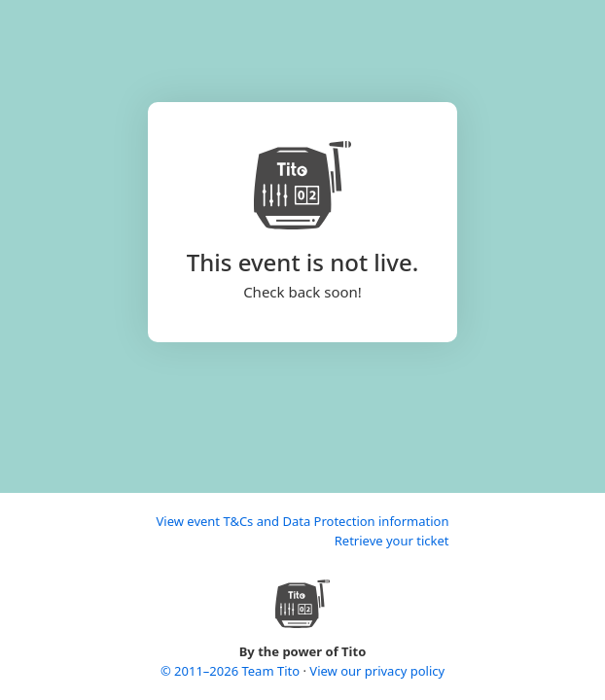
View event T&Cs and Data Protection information (302, 521)
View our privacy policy (377, 671)
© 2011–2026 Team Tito (232, 671)
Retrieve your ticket (392, 541)
